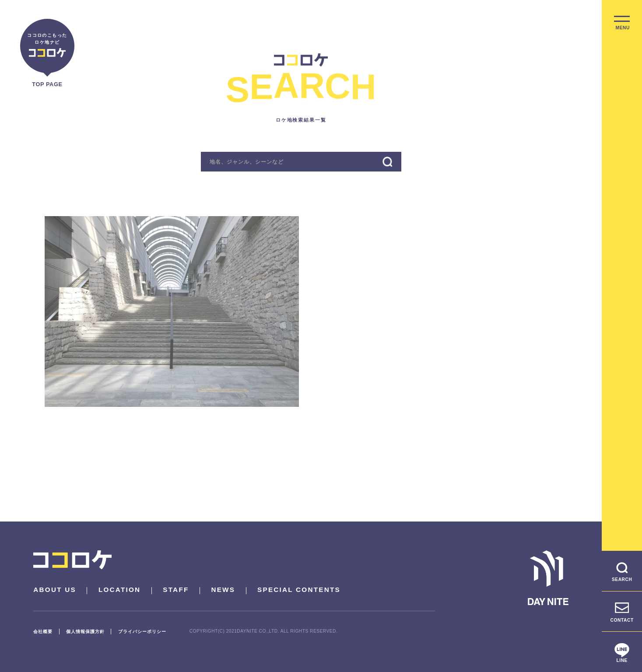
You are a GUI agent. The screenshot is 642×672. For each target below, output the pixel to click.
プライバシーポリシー (142, 632)
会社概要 (43, 632)
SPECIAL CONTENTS (299, 590)
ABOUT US (55, 590)
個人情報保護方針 (85, 632)
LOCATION (120, 590)
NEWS (223, 590)
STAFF (176, 590)
